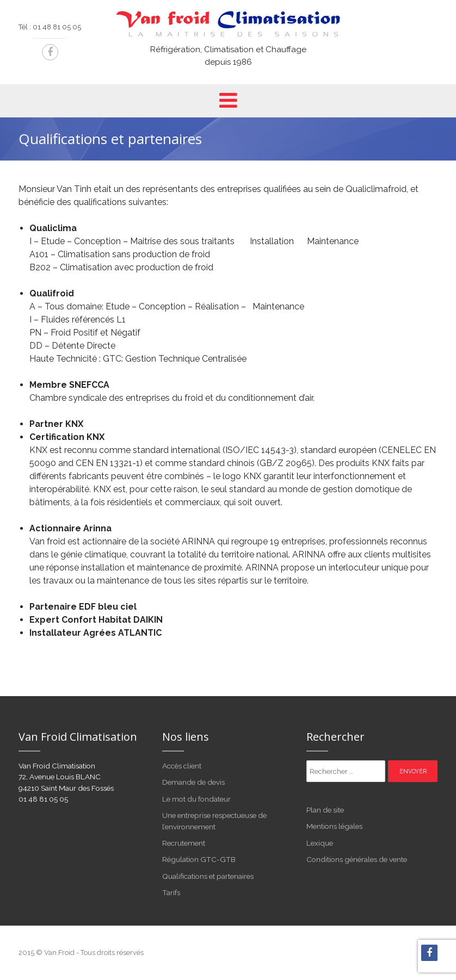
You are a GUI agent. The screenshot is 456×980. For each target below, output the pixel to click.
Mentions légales (334, 826)
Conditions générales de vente (357, 859)
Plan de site (325, 810)
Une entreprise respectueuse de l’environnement (214, 821)
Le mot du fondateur (196, 799)
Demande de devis (193, 782)
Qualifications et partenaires (208, 876)
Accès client (182, 766)
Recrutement (184, 843)
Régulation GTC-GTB (199, 859)
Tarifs (171, 892)
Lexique (320, 843)
